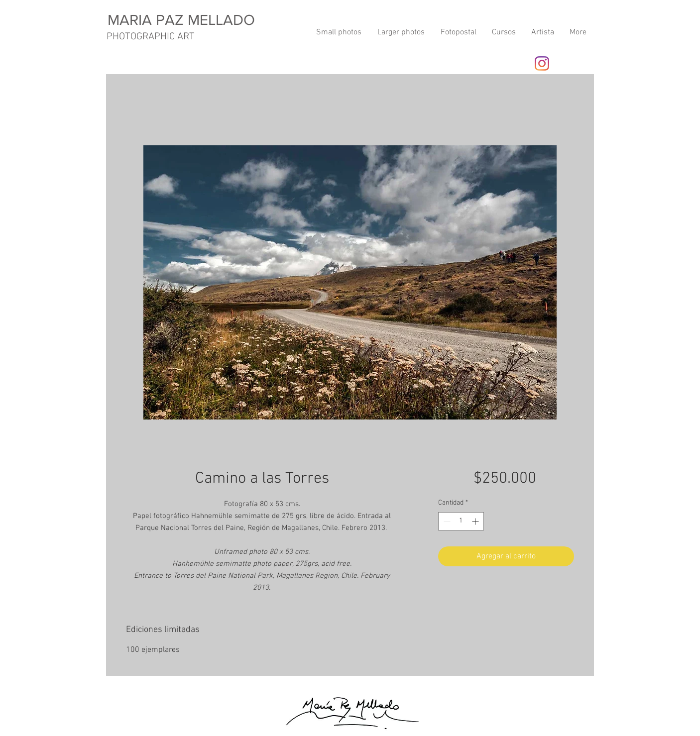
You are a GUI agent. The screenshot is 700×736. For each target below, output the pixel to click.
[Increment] (476, 521)
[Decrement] (446, 521)
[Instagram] (542, 63)
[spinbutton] (461, 521)
